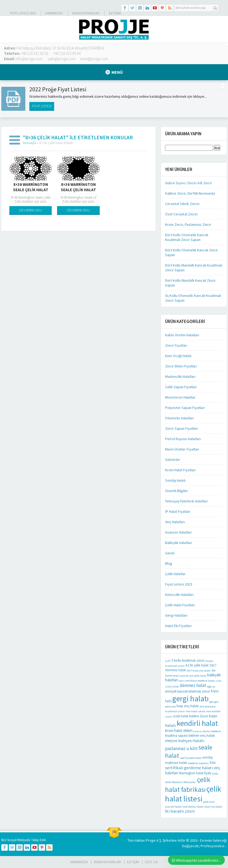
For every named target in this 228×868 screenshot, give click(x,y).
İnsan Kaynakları (86, 13)
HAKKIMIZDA (79, 862)
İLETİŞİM (115, 13)
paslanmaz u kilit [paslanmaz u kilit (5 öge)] (181, 748)
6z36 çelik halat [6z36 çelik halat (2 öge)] (197, 665)
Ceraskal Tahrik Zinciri (182, 204)
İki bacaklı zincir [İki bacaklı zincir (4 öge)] (180, 811)
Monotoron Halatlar (180, 397)
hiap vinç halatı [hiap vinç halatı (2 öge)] (188, 706)
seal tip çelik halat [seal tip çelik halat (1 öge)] (191, 758)
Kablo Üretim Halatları (182, 335)
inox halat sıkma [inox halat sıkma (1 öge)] (195, 711)
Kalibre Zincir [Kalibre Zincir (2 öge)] (199, 716)
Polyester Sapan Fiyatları (185, 408)
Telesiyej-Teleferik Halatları (186, 501)
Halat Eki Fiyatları (178, 626)
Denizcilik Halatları (179, 595)
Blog (169, 563)
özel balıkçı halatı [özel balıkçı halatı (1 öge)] (193, 807)
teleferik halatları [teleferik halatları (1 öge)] (198, 763)
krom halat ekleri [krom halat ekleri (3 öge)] (179, 730)
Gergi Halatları (176, 615)
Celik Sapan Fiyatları (181, 387)
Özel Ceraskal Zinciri (181, 214)
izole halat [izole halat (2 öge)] (181, 716)
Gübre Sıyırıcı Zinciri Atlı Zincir (189, 183)
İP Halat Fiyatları (178, 511)
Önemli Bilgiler (177, 491)
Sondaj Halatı (175, 480)
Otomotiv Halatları (179, 418)
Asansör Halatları (178, 532)
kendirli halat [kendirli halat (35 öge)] (197, 723)
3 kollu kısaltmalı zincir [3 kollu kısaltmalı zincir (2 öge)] (188, 660)
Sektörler (173, 460)
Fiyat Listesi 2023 (23, 13)
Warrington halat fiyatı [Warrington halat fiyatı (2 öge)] (195, 773)
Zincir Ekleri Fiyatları (181, 366)
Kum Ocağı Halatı (178, 356)
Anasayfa (29, 143)
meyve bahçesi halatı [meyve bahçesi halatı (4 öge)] (185, 740)
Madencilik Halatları (180, 376)
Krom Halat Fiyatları (180, 470)
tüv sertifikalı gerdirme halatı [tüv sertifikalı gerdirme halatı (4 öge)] (190, 765)
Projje (151, 840)
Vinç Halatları (175, 522)
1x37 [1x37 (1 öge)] (168, 661)
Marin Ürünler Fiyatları (182, 449)
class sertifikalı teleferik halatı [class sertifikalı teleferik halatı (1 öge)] (197, 681)
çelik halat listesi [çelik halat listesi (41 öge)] (193, 794)
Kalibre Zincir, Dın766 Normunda (190, 193)
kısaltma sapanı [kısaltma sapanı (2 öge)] (176, 736)
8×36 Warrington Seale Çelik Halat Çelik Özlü (31, 190)
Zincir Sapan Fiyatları (181, 428)
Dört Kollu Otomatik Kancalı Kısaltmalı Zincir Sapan (187, 237)
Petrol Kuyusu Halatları (183, 439)
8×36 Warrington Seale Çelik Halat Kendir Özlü (78, 190)
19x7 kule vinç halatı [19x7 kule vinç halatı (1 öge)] (199, 671)
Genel (170, 553)
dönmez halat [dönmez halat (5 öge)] (193, 685)
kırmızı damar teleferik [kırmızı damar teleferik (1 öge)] (207, 731)
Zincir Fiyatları (176, 345)
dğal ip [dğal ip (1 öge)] (211, 687)
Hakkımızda (54, 13)
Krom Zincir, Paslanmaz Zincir (188, 224)
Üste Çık (151, 862)
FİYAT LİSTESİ (42, 106)
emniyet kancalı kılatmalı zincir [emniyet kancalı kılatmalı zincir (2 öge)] (187, 691)
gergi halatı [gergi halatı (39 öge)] (191, 699)
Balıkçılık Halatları (179, 543)
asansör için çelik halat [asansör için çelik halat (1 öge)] (193, 676)
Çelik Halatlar (175, 574)
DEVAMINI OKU (31, 210)
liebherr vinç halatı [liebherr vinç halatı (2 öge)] (202, 736)
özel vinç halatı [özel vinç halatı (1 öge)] (213, 807)
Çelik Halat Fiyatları (180, 605)
